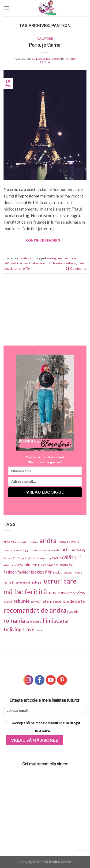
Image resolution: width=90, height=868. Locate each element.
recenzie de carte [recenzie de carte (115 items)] (69, 601)
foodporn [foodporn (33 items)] (68, 572)
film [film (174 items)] (49, 572)
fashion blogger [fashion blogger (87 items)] (31, 572)
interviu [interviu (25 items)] (17, 583)
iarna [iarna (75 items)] (7, 582)
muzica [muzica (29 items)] (8, 602)
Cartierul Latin (28, 263)
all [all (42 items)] (12, 542)
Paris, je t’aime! (45, 45)
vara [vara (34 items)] (39, 630)
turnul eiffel (22, 268)
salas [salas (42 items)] (29, 622)
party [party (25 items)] (34, 602)
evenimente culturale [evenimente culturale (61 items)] (57, 565)
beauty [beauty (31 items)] (8, 550)
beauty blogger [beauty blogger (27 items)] (22, 550)
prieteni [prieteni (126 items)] (45, 601)
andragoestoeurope (62, 258)
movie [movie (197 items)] (54, 592)
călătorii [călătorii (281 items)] (71, 557)
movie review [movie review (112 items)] (73, 593)
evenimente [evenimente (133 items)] (29, 565)
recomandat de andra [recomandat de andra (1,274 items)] (35, 610)
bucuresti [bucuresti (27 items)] (53, 550)
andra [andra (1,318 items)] (48, 540)
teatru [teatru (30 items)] (37, 622)
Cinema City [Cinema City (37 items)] (77, 550)
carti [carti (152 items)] (64, 549)
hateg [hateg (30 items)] (79, 572)
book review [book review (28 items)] (39, 550)
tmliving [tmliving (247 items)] (13, 629)
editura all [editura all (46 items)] (10, 565)
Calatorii (45, 39)
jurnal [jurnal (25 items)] (26, 583)
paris (81, 263)
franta (57, 263)
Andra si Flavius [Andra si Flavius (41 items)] (68, 542)
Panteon (70, 263)
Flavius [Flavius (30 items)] (58, 572)
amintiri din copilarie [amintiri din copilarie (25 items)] (27, 542)
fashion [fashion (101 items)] (10, 572)
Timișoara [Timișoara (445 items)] (55, 621)
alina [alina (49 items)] (7, 542)
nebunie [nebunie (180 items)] (21, 601)
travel (8, 268)
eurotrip (45, 263)
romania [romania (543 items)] (14, 620)
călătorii (10, 263)
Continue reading (45, 240)
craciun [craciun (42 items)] (56, 558)
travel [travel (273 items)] (29, 629)
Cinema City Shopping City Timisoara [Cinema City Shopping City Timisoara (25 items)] (25, 558)
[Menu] (7, 8)
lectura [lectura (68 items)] (36, 582)
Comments (76, 268)
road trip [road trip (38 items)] (73, 612)
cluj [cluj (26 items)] (49, 558)
